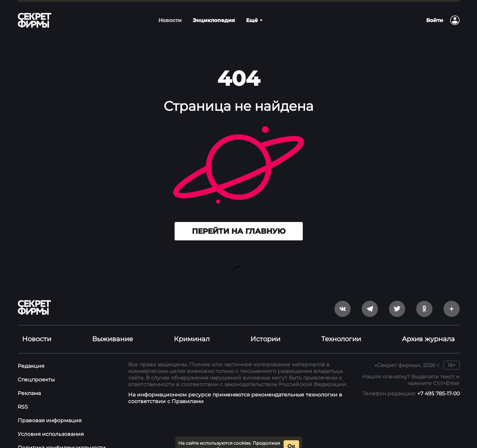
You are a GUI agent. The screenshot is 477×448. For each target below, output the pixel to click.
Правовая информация (50, 409)
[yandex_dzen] (452, 297)
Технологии (341, 327)
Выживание (113, 327)
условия (269, 438)
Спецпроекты (36, 368)
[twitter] (397, 297)
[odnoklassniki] (424, 297)
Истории (265, 327)
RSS (23, 395)
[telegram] (370, 297)
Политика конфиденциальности (62, 436)
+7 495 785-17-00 (439, 382)
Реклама (29, 381)
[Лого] (35, 20)
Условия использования (51, 422)
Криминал (192, 327)
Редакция (31, 354)
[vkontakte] (343, 297)
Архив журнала (428, 327)
